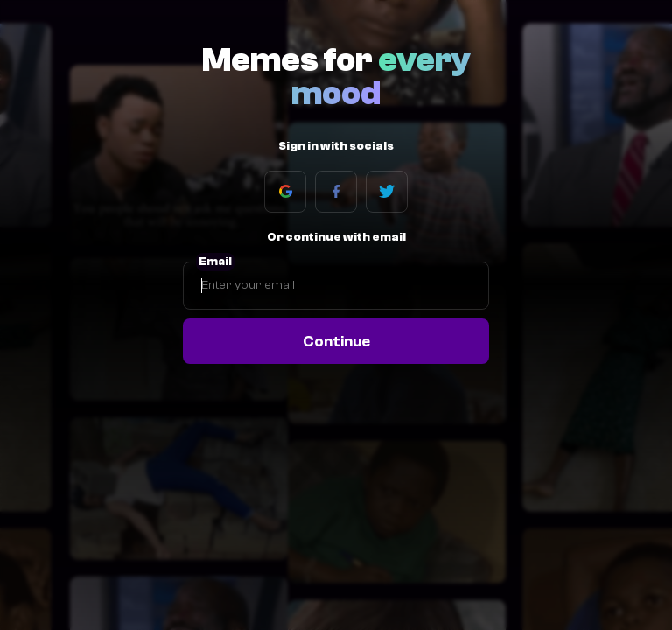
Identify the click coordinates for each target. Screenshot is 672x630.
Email (215, 262)
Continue (336, 341)
